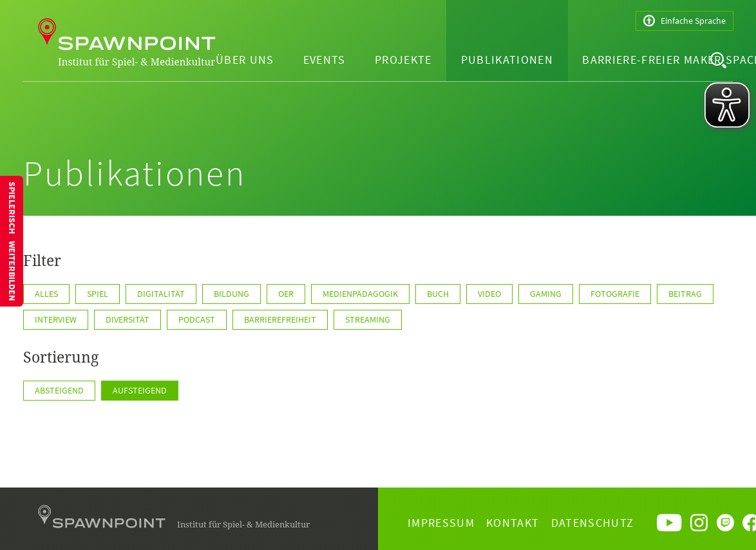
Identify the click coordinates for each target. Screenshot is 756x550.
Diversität (128, 319)
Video (489, 294)
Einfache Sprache (685, 21)
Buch (438, 294)
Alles (46, 294)
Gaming (546, 294)
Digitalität (161, 294)
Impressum (441, 523)
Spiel (98, 294)
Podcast (197, 319)
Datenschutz (593, 523)
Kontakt (513, 523)
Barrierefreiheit (280, 319)
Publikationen (507, 60)
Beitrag (685, 294)
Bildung (232, 294)
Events (325, 60)
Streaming (368, 319)
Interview (56, 319)
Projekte (403, 60)
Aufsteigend (140, 390)
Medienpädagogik (360, 294)
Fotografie (615, 294)
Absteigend (59, 390)
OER (286, 294)
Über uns (245, 60)
